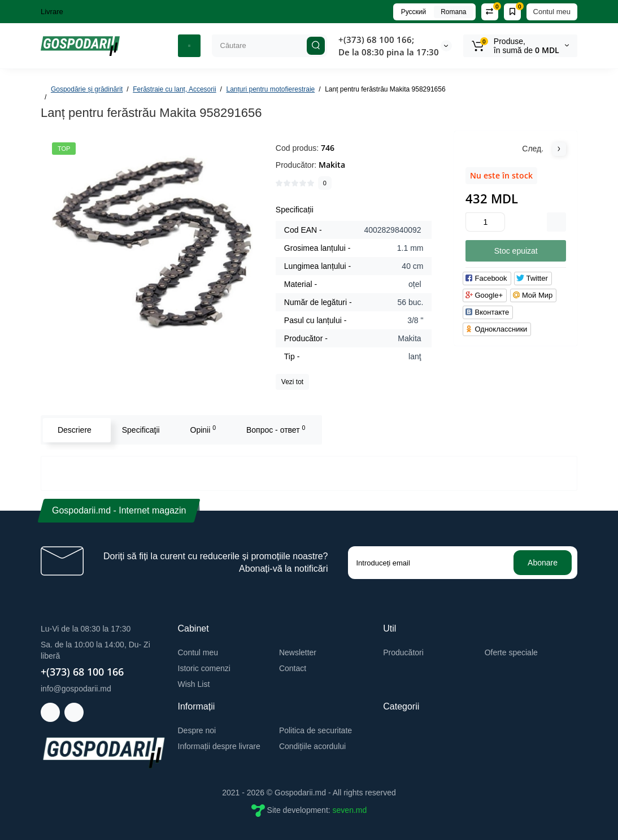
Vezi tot (292, 382)
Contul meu (552, 12)
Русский (414, 12)
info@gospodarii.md (76, 689)
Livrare (52, 12)
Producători (403, 652)
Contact (293, 668)
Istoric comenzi (204, 668)
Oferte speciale (511, 652)
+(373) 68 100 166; (376, 40)
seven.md (350, 810)
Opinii (203, 429)
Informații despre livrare (219, 746)
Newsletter (298, 652)
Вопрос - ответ (275, 429)
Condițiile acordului (312, 746)
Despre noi (197, 730)
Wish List (194, 684)
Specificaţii (140, 430)
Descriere (74, 430)
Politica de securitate (315, 730)
